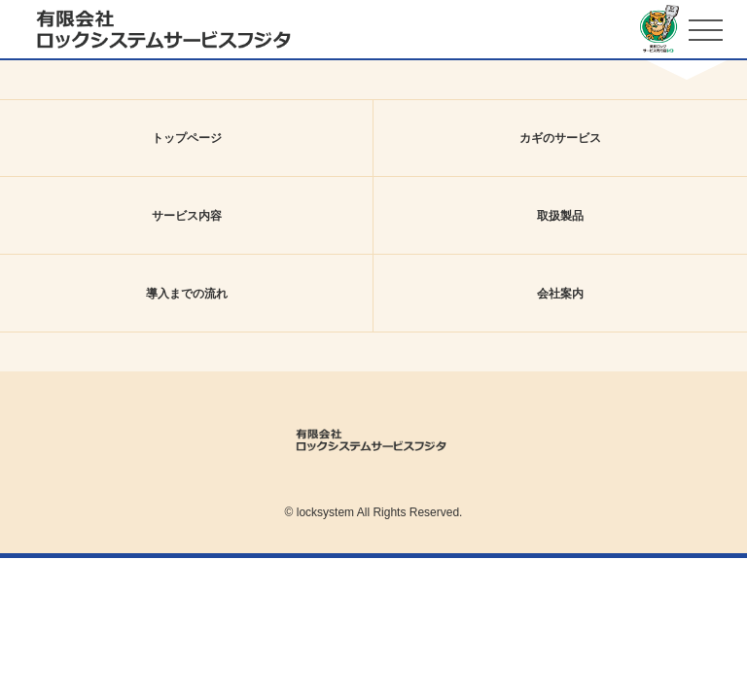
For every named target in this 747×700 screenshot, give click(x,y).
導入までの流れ (187, 294)
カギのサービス (560, 138)
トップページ (187, 138)
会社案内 (560, 294)
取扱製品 (560, 216)
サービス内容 (187, 216)
